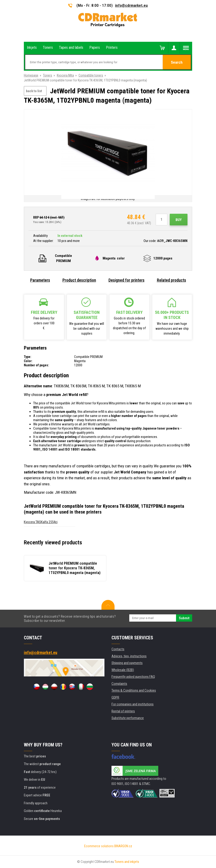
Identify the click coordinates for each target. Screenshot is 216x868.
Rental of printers (123, 711)
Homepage (31, 75)
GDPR (115, 697)
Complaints (119, 684)
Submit (184, 618)
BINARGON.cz (123, 846)
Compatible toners (91, 75)
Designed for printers (126, 280)
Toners (48, 75)
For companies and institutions (133, 704)
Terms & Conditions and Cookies (134, 690)
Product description (79, 280)
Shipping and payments (127, 663)
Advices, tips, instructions (129, 656)
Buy (179, 220)
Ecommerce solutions (99, 846)
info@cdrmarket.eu (131, 5)
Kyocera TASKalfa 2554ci (41, 522)
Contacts (118, 649)
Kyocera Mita (65, 75)
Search (177, 62)
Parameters (40, 280)
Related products (171, 280)
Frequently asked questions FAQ (133, 677)
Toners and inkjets (127, 862)
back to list (34, 91)
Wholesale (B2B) (123, 670)
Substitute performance (128, 718)
